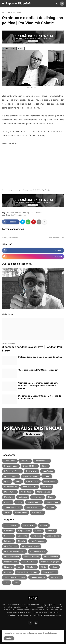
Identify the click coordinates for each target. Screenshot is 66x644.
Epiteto (7, 481)
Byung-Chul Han (30, 466)
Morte (43, 567)
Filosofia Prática (29, 562)
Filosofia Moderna (32, 557)
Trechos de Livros (38, 577)
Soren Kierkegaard (34, 507)
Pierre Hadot (38, 497)
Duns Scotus (48, 471)
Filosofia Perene (11, 562)
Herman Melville (11, 487)
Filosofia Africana (37, 541)
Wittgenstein (37, 513)
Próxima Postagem (56, 238)
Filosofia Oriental (51, 557)
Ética (17, 583)
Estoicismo (37, 536)
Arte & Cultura (29, 525)
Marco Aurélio (10, 492)
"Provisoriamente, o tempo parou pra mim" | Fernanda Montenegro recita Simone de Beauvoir (39, 386)
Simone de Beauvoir (12, 507)
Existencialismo (53, 536)
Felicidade (8, 541)
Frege (18, 481)
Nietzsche (23, 497)
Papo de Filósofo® (18, 3)
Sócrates (51, 507)
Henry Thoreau (50, 481)
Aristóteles (25, 461)
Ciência (38, 531)
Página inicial (7, 12)
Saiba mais (53, 633)
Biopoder (44, 525)
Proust (19, 502)
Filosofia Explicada (38, 551)
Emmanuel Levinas (31, 476)
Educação (8, 536)
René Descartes (34, 502)
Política (39, 213)
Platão (51, 497)
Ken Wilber (46, 487)
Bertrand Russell (11, 466)
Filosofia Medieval (12, 557)
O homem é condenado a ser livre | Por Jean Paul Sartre (32, 349)
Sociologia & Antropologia (12, 215)
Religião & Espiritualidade (27, 572)
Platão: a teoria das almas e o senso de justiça (40, 357)
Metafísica (31, 567)
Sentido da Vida (50, 572)
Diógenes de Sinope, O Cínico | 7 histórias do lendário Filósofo (40, 397)
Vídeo (26, 215)
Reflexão (8, 572)
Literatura (8, 567)
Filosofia (17, 12)
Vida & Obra (56, 577)
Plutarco (8, 502)
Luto (20, 567)
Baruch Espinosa (42, 461)
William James (21, 513)
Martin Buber (26, 492)
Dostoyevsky (32, 471)
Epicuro (47, 476)
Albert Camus (10, 461)
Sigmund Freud (52, 502)
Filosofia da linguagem (50, 562)
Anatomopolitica (11, 525)
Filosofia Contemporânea (25, 213)
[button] (3, 4)
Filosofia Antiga (10, 546)
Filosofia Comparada (31, 546)
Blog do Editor (24, 531)
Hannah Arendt (32, 481)
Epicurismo (22, 536)
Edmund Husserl (11, 476)
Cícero (45, 466)
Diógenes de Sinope (12, 471)
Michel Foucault (43, 492)
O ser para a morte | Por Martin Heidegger (38, 370)
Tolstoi (7, 513)
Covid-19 (51, 531)
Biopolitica (8, 531)
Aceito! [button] (9, 638)
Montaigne (9, 497)
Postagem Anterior (10, 238)
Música (54, 567)
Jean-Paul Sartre (30, 487)
